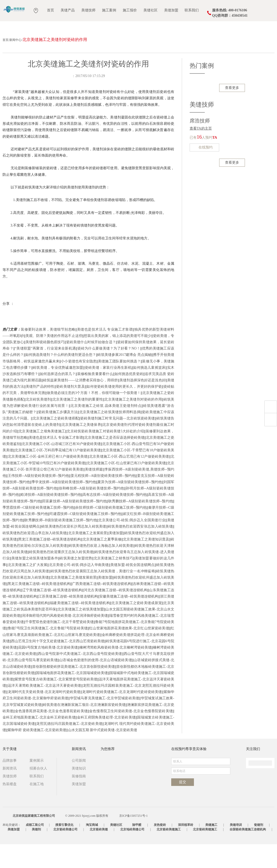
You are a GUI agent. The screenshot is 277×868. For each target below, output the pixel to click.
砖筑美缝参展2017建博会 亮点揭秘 (124, 378)
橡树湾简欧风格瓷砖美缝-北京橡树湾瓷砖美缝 (116, 671)
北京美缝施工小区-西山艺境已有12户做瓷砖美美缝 (129, 480)
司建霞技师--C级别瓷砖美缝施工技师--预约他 (85, 538)
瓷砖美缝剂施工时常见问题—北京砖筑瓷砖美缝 (118, 442)
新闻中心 (15, 64)
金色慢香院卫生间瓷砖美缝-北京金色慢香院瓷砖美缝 (131, 735)
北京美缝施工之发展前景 (87, 557)
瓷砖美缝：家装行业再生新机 (108, 391)
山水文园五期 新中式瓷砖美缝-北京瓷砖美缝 (103, 754)
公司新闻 (79, 784)
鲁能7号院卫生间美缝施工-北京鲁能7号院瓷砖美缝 (48, 652)
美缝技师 (88, 10)
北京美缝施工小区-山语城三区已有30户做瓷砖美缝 (61, 468)
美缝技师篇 (94, 493)
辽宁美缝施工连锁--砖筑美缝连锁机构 (52, 614)
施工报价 (130, 10)
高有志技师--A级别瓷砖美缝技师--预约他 (115, 518)
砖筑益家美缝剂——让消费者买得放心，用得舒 (81, 404)
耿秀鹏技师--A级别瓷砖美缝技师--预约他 (140, 525)
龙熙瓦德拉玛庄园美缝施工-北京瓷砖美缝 (69, 747)
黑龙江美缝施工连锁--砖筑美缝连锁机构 (49, 563)
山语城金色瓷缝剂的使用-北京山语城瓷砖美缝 (96, 684)
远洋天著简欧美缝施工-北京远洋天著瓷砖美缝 (44, 709)
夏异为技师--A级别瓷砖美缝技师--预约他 (130, 506)
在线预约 (204, 171)
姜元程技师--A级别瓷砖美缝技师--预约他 (103, 499)
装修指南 (79, 800)
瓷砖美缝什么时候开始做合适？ (91, 366)
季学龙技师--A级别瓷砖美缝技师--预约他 (64, 506)
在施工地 (37, 808)
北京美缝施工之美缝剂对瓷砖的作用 (133, 423)
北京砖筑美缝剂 (38, 423)
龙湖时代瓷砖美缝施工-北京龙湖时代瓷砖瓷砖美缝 (122, 716)
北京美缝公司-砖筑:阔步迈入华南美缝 (79, 589)
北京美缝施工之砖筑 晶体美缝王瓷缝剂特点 (106, 429)
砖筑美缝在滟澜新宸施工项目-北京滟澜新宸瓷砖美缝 (84, 728)
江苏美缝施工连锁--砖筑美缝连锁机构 (68, 620)
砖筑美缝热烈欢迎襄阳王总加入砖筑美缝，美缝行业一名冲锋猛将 (103, 595)
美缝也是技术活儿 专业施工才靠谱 (105, 353)
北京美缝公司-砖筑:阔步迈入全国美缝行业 (132, 544)
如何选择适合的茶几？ (58, 398)
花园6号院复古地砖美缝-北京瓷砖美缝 (48, 671)
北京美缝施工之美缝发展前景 (73, 601)
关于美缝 (10, 773)
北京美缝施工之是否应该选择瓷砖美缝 (114, 461)
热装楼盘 (10, 808)
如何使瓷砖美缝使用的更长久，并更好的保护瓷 (124, 410)
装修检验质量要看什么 (95, 398)
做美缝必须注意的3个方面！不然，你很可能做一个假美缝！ (94, 417)
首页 (51, 10)
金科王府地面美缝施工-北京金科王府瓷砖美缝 (39, 741)
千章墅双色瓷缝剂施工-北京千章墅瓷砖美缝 (59, 646)
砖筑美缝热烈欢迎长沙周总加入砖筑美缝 (74, 550)
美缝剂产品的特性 (40, 410)
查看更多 (232, 111)
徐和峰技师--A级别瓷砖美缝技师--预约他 (91, 512)
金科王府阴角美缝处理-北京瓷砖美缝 (106, 741)
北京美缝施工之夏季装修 (102, 563)
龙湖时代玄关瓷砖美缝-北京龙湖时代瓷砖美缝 (44, 716)
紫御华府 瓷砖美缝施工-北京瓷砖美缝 (37, 754)
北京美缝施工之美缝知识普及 (146, 563)
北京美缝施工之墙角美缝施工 (42, 455)
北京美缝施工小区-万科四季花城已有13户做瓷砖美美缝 (58, 474)
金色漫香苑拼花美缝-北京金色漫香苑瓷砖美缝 (51, 735)
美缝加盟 (171, 10)
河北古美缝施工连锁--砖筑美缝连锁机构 (116, 614)
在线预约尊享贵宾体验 (189, 773)
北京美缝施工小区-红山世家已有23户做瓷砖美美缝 (126, 487)
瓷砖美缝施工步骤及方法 (58, 436)
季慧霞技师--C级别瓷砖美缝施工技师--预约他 (38, 531)
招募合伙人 (38, 792)
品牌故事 (10, 784)
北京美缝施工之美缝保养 (81, 448)
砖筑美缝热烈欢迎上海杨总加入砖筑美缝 (101, 569)
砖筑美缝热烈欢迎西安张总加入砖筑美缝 (140, 550)
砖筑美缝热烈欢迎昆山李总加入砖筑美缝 (34, 557)
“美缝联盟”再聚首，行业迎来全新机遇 (45, 372)
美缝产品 (68, 10)
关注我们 (253, 773)
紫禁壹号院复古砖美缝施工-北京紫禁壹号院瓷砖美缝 (56, 703)
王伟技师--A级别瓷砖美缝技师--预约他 (38, 499)
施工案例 (109, 10)
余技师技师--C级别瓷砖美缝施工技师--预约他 (111, 531)
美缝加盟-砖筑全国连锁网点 (133, 589)
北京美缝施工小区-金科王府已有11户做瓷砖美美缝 (47, 480)
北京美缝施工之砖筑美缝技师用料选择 (110, 436)
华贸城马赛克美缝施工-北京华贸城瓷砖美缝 (105, 722)
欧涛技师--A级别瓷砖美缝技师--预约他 (51, 518)
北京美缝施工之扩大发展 (27, 589)
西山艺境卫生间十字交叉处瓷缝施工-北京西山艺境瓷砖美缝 (58, 665)
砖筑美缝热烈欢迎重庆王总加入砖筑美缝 (61, 576)
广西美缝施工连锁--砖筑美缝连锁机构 (102, 607)
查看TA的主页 (201, 152)
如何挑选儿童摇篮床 (149, 391)
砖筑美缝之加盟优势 (76, 582)
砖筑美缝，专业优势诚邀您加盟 (58, 391)
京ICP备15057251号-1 (133, 839)
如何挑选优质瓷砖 (129, 398)
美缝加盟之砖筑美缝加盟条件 (35, 582)
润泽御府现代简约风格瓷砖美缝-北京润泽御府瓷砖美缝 (65, 639)
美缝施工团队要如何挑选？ (119, 385)
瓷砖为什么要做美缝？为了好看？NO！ (109, 372)
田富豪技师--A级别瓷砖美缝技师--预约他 (74, 525)
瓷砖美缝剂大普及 (70, 410)
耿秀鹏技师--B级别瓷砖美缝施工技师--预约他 (61, 544)
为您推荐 (108, 773)
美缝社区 (150, 10)
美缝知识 (79, 792)
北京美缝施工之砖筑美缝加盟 (81, 633)
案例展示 (37, 784)
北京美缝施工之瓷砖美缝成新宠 (137, 627)
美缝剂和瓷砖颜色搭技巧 (45, 366)
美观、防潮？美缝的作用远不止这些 (54, 359)
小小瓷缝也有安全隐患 (79, 385)
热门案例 (202, 89)
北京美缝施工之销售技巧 (114, 582)
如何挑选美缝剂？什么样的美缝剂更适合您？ (61, 378)
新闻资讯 (10, 792)
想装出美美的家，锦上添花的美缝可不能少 (118, 359)
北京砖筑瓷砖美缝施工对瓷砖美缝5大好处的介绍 (105, 455)
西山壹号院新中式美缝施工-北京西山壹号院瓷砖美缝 (80, 677)
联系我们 (192, 10)
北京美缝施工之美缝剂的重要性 (78, 423)
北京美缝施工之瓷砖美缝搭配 (56, 442)
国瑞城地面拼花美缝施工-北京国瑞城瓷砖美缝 (72, 697)
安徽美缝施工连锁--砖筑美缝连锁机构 (129, 620)
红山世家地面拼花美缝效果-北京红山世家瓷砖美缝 (129, 652)
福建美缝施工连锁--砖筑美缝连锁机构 (80, 627)
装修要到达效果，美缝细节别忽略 (48, 353)
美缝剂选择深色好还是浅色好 (143, 404)
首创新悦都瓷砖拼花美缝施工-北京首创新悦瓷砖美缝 (74, 690)
